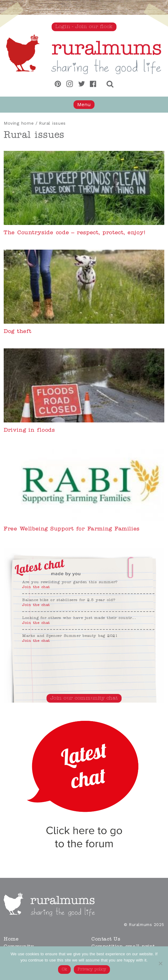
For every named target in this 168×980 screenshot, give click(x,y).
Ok (64, 969)
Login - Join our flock (84, 27)
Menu (84, 104)
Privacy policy (92, 969)
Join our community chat (84, 698)
